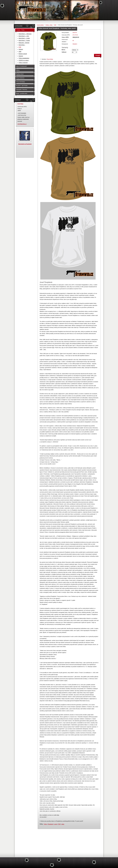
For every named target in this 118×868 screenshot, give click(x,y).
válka (63, 824)
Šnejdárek (51, 824)
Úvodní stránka (40, 25)
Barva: (64, 50)
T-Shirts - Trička (49, 25)
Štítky (41, 824)
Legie (56, 824)
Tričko (45, 824)
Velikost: (64, 52)
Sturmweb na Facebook (25, 144)
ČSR (55, 25)
